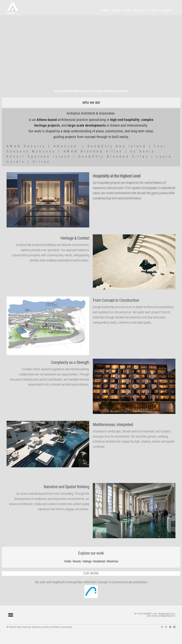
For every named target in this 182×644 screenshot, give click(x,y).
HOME (105, 11)
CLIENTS (154, 11)
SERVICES (139, 11)
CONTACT (168, 11)
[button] (11, 615)
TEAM (127, 11)
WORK (116, 11)
